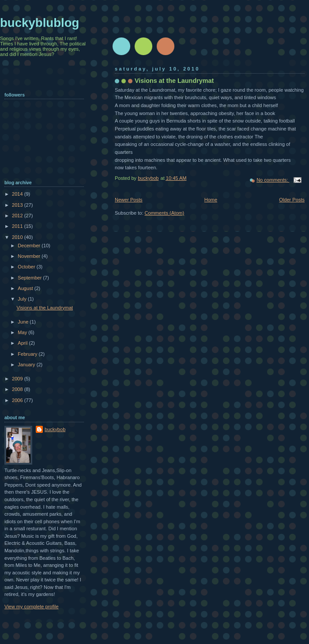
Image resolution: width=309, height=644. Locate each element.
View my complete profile (32, 607)
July (23, 299)
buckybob (55, 429)
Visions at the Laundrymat (174, 81)
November (30, 256)
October (27, 267)
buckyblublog (40, 23)
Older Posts (292, 200)
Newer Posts (129, 200)
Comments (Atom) (165, 213)
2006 (18, 400)
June (24, 322)
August (26, 288)
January (27, 365)
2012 (18, 216)
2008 (18, 389)
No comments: (273, 180)
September (30, 278)
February (28, 354)
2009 (18, 379)
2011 (18, 226)
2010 (18, 237)
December (30, 246)
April (23, 343)
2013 (18, 205)
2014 (18, 194)
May (23, 332)
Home (211, 200)
